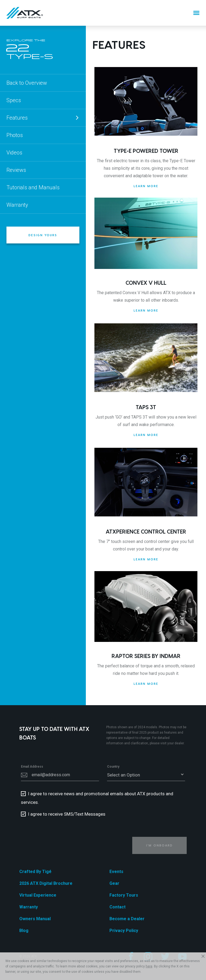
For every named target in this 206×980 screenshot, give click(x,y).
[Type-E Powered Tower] (146, 101)
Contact (117, 907)
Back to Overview (27, 83)
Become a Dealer (127, 919)
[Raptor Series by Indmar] (146, 607)
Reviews (16, 170)
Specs (14, 100)
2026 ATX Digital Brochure (46, 883)
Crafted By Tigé (35, 872)
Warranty (17, 205)
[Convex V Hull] (146, 233)
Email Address (32, 767)
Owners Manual (35, 919)
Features (43, 118)
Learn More (146, 186)
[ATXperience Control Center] (146, 482)
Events (116, 872)
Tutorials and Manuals (33, 187)
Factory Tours (124, 895)
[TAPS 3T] (146, 358)
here (149, 966)
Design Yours (43, 235)
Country (113, 767)
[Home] (25, 13)
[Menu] (196, 13)
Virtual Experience (38, 895)
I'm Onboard (159, 845)
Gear (114, 883)
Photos (15, 135)
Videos (14, 153)
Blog (24, 931)
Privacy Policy (124, 931)
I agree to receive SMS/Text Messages (67, 814)
